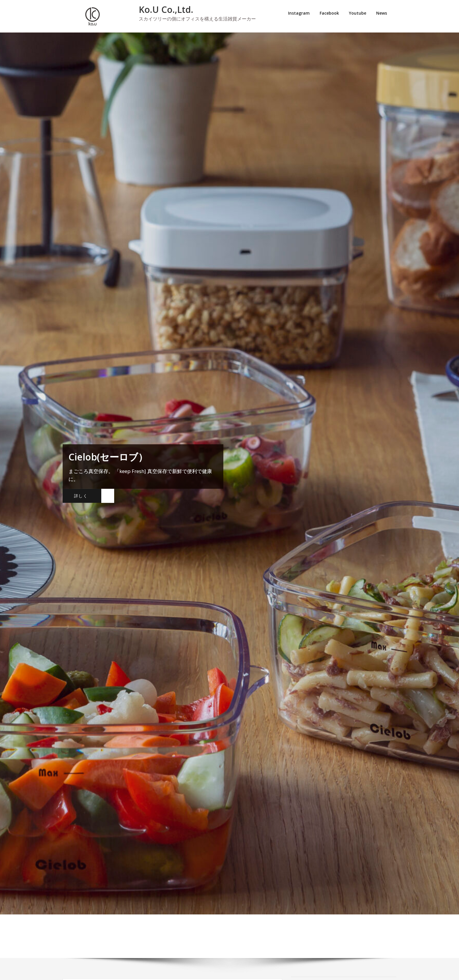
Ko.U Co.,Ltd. (166, 10)
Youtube (358, 13)
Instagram (299, 13)
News (382, 13)
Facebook (329, 13)
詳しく (81, 496)
